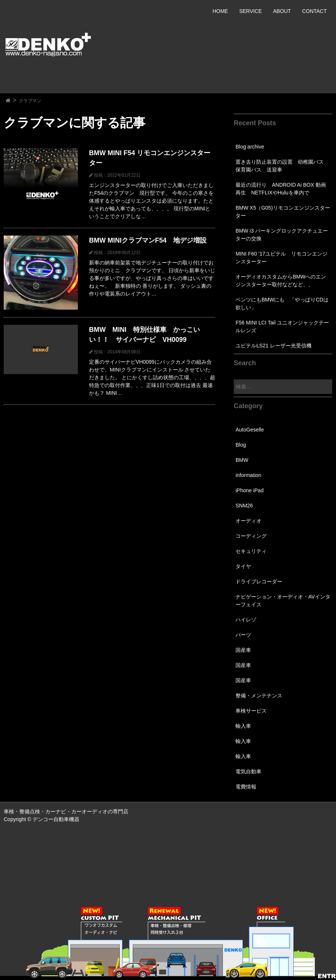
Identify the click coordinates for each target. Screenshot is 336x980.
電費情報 (246, 787)
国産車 (243, 650)
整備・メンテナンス (259, 696)
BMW (242, 460)
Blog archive (250, 147)
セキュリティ (251, 551)
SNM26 (244, 506)
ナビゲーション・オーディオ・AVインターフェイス (283, 601)
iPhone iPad (250, 490)
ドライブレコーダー (259, 581)
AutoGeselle (250, 430)
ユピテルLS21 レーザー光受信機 (274, 346)
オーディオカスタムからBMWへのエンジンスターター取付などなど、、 (281, 281)
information (248, 475)
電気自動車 (248, 771)
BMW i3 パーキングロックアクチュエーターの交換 (282, 235)
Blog (241, 445)
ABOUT (282, 11)
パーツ (243, 635)
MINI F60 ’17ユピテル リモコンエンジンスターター (281, 258)
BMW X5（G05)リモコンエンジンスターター (283, 212)
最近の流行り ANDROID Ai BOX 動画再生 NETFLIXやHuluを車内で (281, 189)
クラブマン (30, 101)
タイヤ (243, 566)
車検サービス (251, 711)
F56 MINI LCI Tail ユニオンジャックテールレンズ (282, 326)
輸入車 (243, 726)
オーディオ (248, 521)
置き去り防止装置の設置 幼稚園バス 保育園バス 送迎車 (282, 166)
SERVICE (251, 11)
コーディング (251, 536)
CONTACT (314, 11)
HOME (220, 11)
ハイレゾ (246, 620)
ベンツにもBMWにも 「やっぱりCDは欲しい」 (282, 304)
